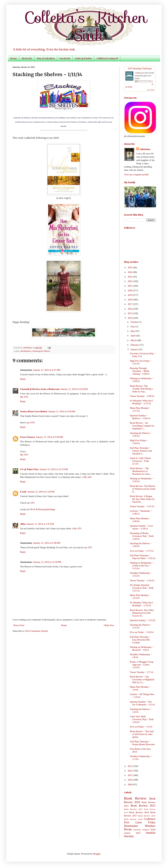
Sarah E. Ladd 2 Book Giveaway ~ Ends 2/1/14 (140, 461)
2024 (130, 272)
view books (150, 90)
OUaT (32, 509)
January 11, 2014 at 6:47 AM (47, 370)
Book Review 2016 (139, 812)
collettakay (28, 348)
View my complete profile (136, 175)
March (134, 340)
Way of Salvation (46, 58)
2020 (130, 290)
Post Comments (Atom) (37, 631)
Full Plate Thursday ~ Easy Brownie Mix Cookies (140, 640)
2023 (130, 277)
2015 (130, 313)
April (133, 336)
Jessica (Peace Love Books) (34, 411)
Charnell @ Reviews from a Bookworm (40, 389)
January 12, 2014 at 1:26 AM (41, 492)
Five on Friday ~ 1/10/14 (142, 632)
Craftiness (150, 819)
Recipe (128, 829)
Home (13, 58)
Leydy (23, 492)
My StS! (88, 477)
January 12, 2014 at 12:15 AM (54, 469)
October (135, 322)
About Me (27, 58)
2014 (130, 318)
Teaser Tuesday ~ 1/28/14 (142, 396)
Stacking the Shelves (41, 351)
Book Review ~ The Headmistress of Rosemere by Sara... (141, 471)
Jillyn (23, 524)
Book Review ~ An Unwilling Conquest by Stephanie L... (142, 426)
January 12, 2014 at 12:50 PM (47, 562)
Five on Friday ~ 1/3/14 (141, 727)
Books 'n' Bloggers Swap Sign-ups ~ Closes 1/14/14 (142, 665)
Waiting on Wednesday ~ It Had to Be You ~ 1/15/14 (142, 566)
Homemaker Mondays (140, 826)
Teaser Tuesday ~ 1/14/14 (142, 580)
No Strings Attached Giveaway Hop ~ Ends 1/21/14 (142, 588)
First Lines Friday (140, 822)
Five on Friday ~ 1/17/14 (142, 551)
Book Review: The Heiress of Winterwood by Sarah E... (143, 489)
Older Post (109, 625)
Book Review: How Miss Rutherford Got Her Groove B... (142, 613)
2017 (130, 304)
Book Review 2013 (133, 809)
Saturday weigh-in (141, 830)
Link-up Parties (83, 58)
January (134, 349)
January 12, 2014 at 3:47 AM (40, 524)
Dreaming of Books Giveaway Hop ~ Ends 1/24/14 (142, 536)
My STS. (24, 397)
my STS (30, 423)
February (135, 345)
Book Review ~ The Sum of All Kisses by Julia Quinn (142, 734)
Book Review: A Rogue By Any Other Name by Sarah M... (142, 499)
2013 (130, 766)
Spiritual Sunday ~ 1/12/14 (143, 620)
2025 (130, 267)
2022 (130, 281)
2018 (130, 300)
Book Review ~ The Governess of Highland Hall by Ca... (142, 680)
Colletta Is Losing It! (107, 58)
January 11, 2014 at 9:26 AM (74, 389)
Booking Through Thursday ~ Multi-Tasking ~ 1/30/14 (140, 371)
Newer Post (19, 625)
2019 (130, 295)
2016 (130, 309)
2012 (130, 771)
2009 (130, 784)
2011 (130, 775)
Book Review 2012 (143, 806)
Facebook (65, 58)
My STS (24, 455)
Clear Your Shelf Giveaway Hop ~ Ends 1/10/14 (142, 719)
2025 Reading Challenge (140, 68)
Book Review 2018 (147, 816)
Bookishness (26, 351)
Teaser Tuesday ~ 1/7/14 (142, 672)
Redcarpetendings (47, 509)
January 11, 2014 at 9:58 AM (50, 437)
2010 (130, 780)
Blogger (97, 854)
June (133, 327)
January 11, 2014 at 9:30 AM (62, 411)
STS (33, 503)
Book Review (135, 798)
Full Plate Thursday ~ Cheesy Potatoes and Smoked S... (141, 451)
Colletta (138, 73)
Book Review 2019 (133, 819)
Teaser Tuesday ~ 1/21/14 (142, 506)
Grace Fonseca (28, 437)
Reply (23, 379)
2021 (130, 286)
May (133, 331)
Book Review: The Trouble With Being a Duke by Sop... (141, 389)
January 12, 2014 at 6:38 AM (47, 543)
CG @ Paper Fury (29, 469)
